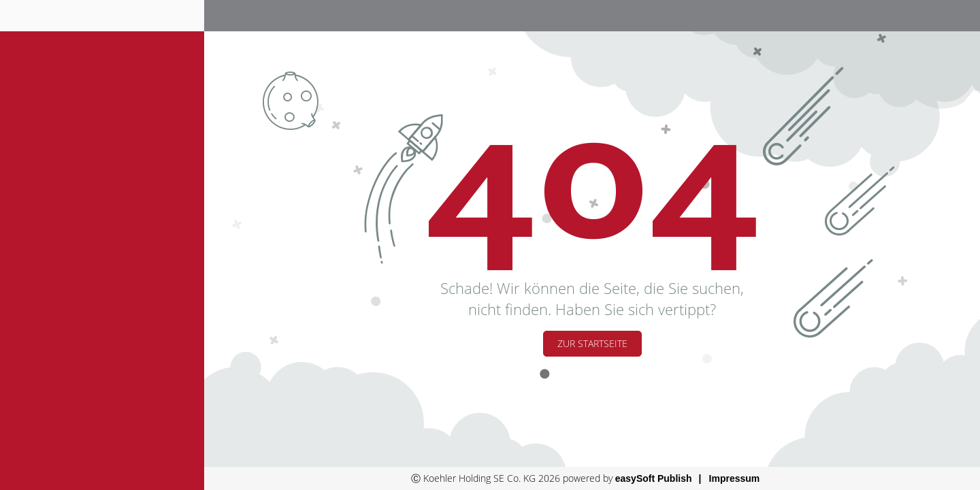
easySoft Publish (654, 478)
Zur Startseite (592, 343)
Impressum (735, 478)
